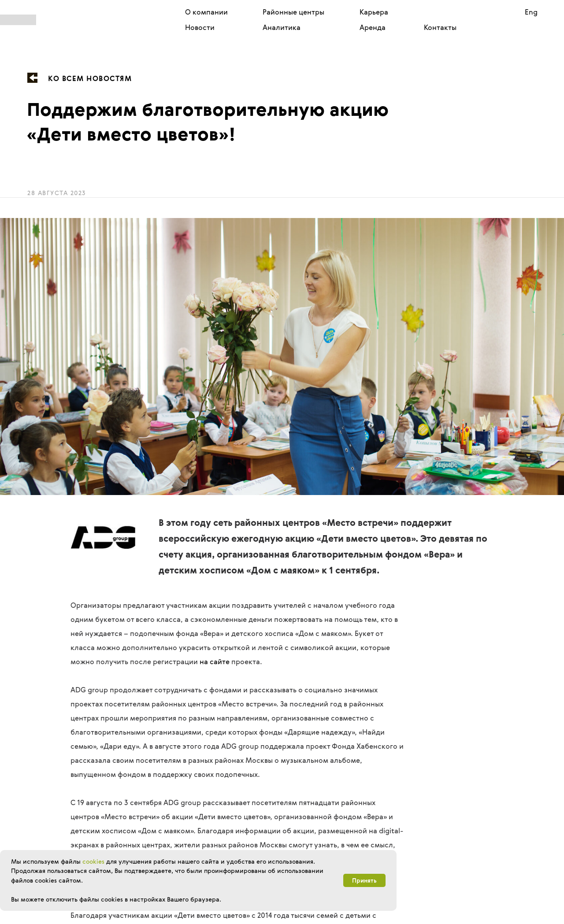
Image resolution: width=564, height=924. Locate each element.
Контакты (440, 27)
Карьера (374, 12)
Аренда (373, 27)
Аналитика (282, 27)
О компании (206, 12)
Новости (200, 27)
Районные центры (293, 12)
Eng (531, 12)
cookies (93, 861)
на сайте (215, 662)
